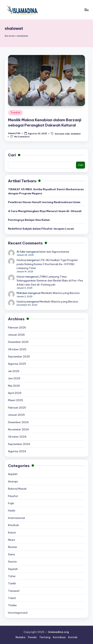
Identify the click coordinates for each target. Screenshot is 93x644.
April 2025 (15, 393)
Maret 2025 (16, 400)
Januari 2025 (16, 415)
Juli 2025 (14, 371)
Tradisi (15, 113)
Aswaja (13, 481)
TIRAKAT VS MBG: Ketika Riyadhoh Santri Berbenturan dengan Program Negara (46, 191)
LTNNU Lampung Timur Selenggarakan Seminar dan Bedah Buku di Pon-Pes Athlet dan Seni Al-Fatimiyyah (50, 281)
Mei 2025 (14, 386)
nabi (67, 134)
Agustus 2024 (17, 451)
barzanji (59, 134)
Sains (12, 554)
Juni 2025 (14, 378)
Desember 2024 (18, 422)
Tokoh (12, 598)
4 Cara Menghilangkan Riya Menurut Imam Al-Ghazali (45, 211)
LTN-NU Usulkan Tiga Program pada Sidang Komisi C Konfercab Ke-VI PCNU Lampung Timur (47, 264)
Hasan (21, 277)
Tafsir (12, 576)
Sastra (12, 562)
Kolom (12, 533)
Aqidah (13, 474)
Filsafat (13, 496)
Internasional (16, 518)
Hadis (12, 510)
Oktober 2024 (17, 437)
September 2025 (19, 356)
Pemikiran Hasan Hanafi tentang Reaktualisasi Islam (44, 202)
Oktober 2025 (17, 349)
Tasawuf (14, 591)
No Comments (20, 137)
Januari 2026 (16, 335)
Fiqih (11, 503)
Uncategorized (18, 613)
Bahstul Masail (17, 489)
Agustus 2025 (17, 364)
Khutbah (13, 525)
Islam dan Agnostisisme (54, 252)
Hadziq (21, 260)
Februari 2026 (17, 327)
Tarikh (12, 583)
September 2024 (19, 444)
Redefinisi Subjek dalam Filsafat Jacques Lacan (41, 229)
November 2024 (18, 429)
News (12, 540)
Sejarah (13, 569)
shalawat (76, 134)
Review (13, 547)
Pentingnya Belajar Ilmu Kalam (29, 220)
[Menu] (86, 10)
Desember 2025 (18, 342)
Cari (12, 155)
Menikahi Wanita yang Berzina (60, 293)
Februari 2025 (17, 408)
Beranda (10, 36)
